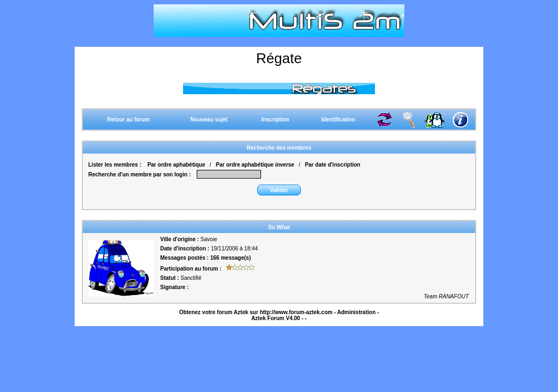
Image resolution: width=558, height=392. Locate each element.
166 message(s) (231, 258)
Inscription (275, 120)
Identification (338, 120)
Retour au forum (129, 120)
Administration (357, 312)
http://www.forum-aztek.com (296, 312)
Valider (279, 190)
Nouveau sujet (209, 120)
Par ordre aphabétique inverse (255, 165)
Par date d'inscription (332, 165)
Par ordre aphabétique (176, 165)
